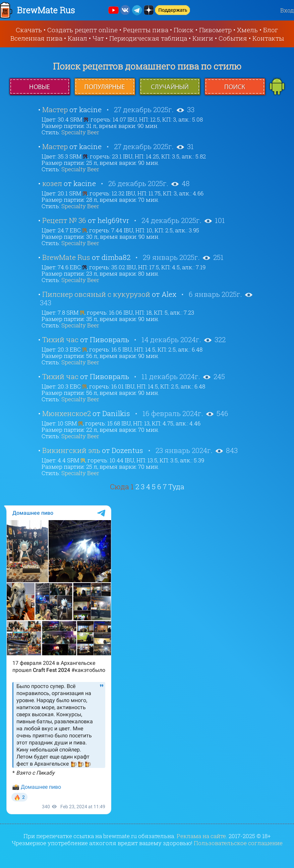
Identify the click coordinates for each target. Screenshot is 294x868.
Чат (98, 38)
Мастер (55, 109)
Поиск (184, 30)
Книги (203, 38)
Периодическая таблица (148, 38)
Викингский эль (71, 450)
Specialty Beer (80, 132)
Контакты (268, 38)
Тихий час (60, 339)
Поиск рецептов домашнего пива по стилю (147, 66)
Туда (176, 487)
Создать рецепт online (82, 30)
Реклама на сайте (201, 836)
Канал (77, 38)
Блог (271, 30)
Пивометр (215, 30)
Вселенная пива (36, 38)
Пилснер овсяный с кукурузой (96, 294)
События (233, 38)
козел (52, 183)
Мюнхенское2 (67, 413)
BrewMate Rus (66, 257)
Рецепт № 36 (64, 220)
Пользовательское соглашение (238, 843)
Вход (287, 10)
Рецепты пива (146, 30)
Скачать (29, 30)
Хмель (247, 30)
